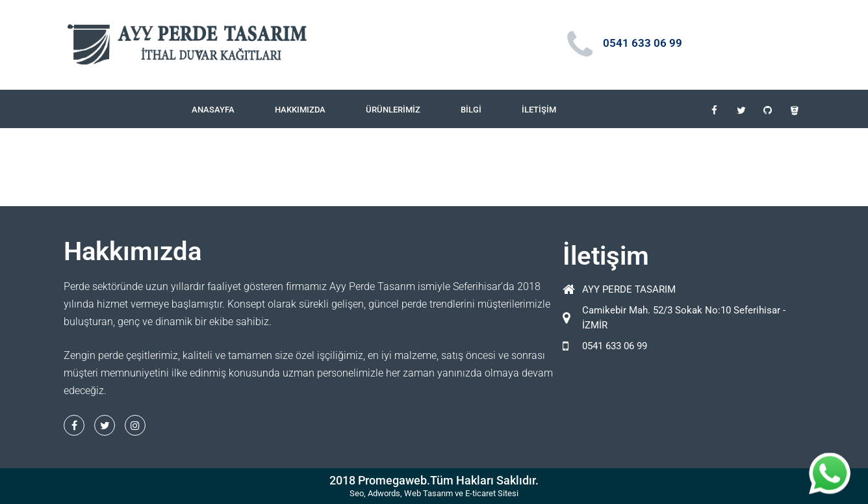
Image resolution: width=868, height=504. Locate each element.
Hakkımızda (300, 110)
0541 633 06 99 (643, 43)
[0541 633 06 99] (580, 45)
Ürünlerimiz (393, 110)
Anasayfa (213, 110)
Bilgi (471, 110)
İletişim (539, 110)
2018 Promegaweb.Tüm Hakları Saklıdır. (434, 480)
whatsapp (830, 460)
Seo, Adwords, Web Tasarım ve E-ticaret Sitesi (434, 493)
